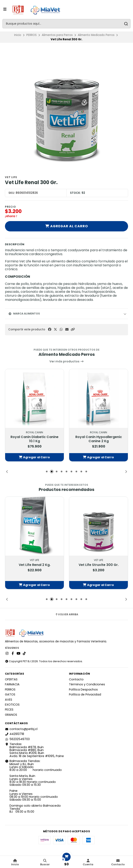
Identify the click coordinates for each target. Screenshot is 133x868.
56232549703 (17, 739)
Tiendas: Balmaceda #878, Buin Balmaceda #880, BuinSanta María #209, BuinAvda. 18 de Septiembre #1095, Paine (34, 750)
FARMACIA (12, 684)
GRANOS (11, 715)
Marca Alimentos (24, 314)
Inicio (18, 35)
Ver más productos (67, 361)
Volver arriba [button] (67, 614)
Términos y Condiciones (87, 684)
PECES (9, 710)
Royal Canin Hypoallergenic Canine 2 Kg (99, 439)
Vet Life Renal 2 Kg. (35, 565)
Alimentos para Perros (57, 35)
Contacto (76, 679)
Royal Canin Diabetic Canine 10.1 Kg (34, 439)
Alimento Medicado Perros (96, 35)
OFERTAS (11, 679)
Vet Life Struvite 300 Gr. (99, 565)
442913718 (15, 734)
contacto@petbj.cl (21, 729)
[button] (73, 329)
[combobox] (66, 24)
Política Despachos (83, 689)
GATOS (10, 694)
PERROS (31, 35)
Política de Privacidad (85, 694)
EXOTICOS (12, 705)
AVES (9, 700)
